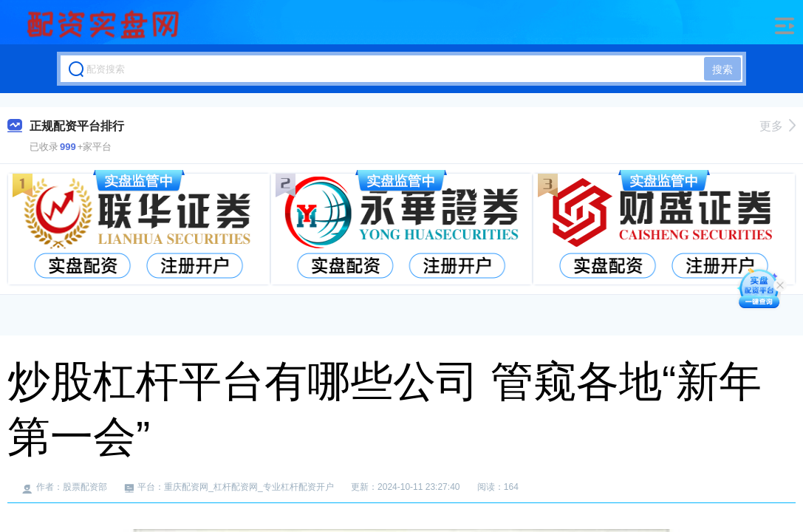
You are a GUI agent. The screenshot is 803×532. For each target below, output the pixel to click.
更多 (778, 126)
